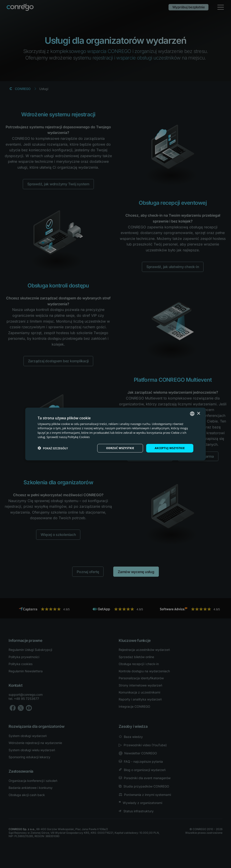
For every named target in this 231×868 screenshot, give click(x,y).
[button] (53, 448)
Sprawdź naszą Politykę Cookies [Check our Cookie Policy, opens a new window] (68, 437)
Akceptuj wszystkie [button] (170, 448)
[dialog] (115, 434)
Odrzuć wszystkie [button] (120, 448)
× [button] (198, 413)
